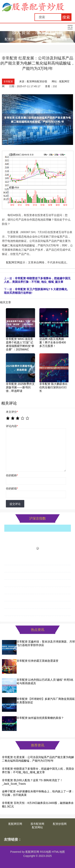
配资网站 (37, 827)
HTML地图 (58, 852)
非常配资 (8, 82)
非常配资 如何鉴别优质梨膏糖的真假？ (40, 718)
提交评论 (15, 504)
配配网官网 (15, 824)
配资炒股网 (60, 824)
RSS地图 (46, 852)
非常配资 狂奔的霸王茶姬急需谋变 (38, 661)
